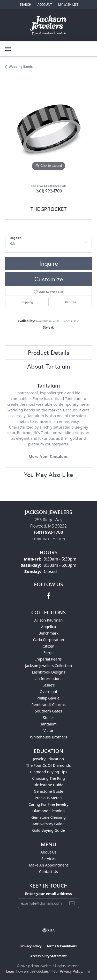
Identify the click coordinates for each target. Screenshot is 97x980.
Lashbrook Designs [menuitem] (48, 672)
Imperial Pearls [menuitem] (49, 659)
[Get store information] (48, 539)
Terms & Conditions (62, 946)
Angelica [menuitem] (48, 627)
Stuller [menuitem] (48, 718)
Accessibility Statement (48, 956)
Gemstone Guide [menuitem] (49, 791)
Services (48, 859)
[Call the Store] (49, 532)
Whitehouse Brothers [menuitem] (48, 737)
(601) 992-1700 (49, 191)
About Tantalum (49, 366)
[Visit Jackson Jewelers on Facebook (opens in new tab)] (48, 596)
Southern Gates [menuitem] (48, 711)
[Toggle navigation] (8, 49)
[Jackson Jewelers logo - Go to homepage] (48, 25)
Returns (71, 302)
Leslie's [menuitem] (49, 685)
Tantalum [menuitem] (48, 724)
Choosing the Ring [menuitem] (48, 778)
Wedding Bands (21, 67)
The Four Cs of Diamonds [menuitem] (48, 765)
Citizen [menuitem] (49, 646)
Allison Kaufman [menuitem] (49, 620)
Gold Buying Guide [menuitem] (48, 830)
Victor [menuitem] (48, 731)
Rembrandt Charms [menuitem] (48, 705)
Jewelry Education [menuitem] (48, 759)
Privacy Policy (31, 946)
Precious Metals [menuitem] (48, 798)
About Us (49, 852)
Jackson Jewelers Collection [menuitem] (48, 666)
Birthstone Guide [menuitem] (48, 785)
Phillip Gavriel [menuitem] (48, 698)
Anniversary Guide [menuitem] (48, 824)
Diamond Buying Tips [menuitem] (48, 772)
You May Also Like (48, 475)
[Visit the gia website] (49, 930)
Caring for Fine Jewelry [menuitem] (48, 804)
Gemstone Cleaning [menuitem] (48, 817)
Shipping (27, 302)
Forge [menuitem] (48, 653)
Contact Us (48, 872)
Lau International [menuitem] (48, 679)
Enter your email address (48, 894)
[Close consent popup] (89, 972)
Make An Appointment (49, 865)
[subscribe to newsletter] (72, 903)
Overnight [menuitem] (48, 692)
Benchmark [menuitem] (48, 633)
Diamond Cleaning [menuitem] (48, 811)
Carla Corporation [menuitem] (48, 640)
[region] (48, 128)
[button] (25, 5)
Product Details (49, 352)
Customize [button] (49, 279)
